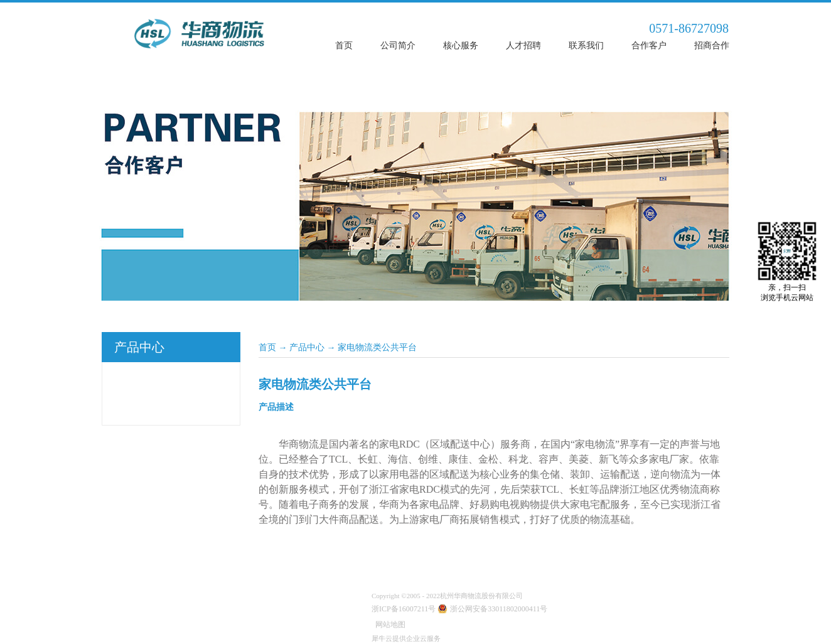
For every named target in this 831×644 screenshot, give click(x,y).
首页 (344, 46)
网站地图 (389, 625)
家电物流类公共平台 (377, 347)
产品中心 (307, 347)
